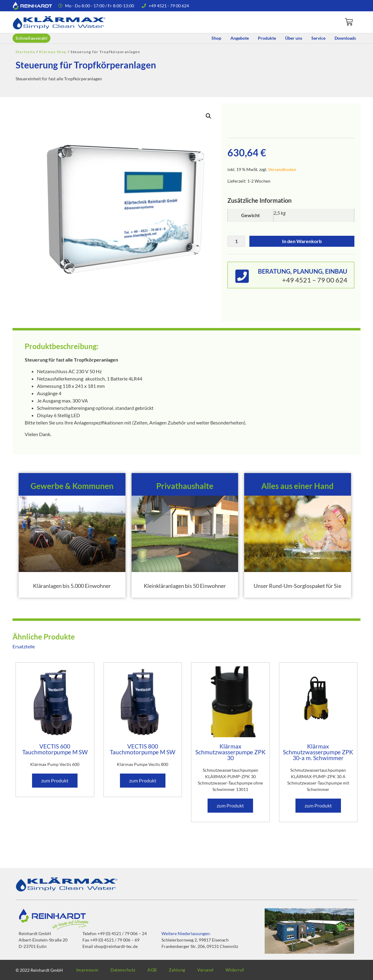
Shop (216, 38)
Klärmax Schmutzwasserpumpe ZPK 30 (230, 752)
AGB (152, 970)
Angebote (240, 38)
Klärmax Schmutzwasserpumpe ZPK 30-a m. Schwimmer (318, 752)
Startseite (25, 52)
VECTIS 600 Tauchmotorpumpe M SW (55, 749)
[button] (208, 116)
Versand (205, 970)
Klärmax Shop (53, 52)
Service (318, 38)
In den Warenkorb (302, 241)
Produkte (267, 38)
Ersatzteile (24, 646)
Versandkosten (282, 169)
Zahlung (177, 970)
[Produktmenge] (236, 241)
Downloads (345, 38)
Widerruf (235, 970)
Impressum (87, 970)
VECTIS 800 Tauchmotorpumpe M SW (143, 749)
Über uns (294, 38)
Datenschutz (123, 970)
